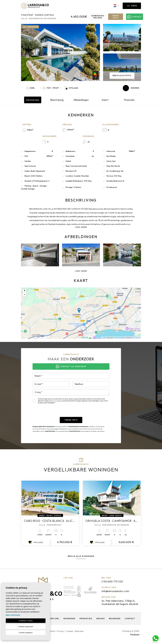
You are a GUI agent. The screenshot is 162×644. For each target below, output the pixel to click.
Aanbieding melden (98, 17)
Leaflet (104, 338)
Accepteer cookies (26, 621)
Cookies (70, 634)
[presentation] (52, 412)
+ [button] (25, 291)
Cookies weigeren (26, 633)
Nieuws (100, 622)
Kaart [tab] (105, 100)
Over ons (53, 622)
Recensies (115, 622)
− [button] (25, 295)
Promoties (86, 622)
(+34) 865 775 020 (113, 581)
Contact (131, 622)
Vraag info (116, 17)
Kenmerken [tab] (33, 100)
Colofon (52, 634)
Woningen (69, 622)
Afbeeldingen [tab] (81, 100)
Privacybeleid (57, 401)
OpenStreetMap (120, 338)
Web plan (80, 634)
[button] (31, 88)
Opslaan (36, 542)
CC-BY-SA (137, 338)
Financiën (129, 100)
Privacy (61, 634)
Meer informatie (13, 615)
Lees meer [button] (81, 271)
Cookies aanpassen (26, 627)
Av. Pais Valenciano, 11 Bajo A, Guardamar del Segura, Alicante (120, 604)
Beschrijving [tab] (57, 100)
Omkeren (131, 88)
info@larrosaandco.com (116, 591)
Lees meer (81, 227)
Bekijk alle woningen (81, 556)
